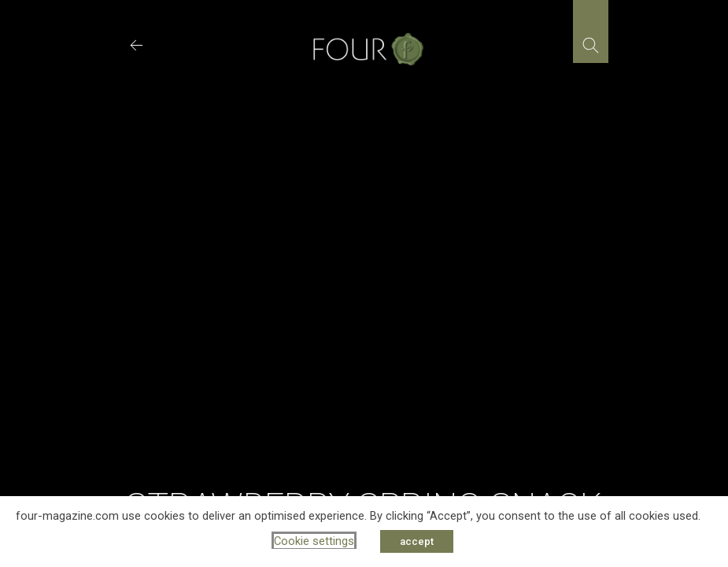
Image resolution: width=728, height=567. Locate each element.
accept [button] (417, 541)
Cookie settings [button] (314, 541)
